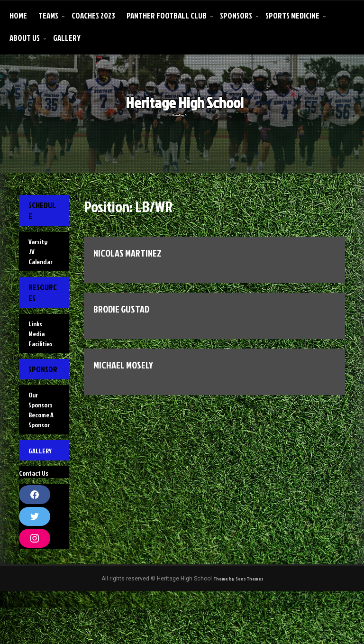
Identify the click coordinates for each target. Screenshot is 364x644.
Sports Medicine (292, 15)
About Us (25, 38)
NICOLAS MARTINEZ (132, 254)
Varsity (38, 247)
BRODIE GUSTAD (126, 313)
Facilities (41, 361)
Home (18, 15)
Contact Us (34, 513)
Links (35, 341)
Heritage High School (194, 109)
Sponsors (236, 15)
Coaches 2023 (93, 15)
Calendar (41, 267)
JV (32, 257)
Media (36, 351)
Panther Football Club (167, 15)
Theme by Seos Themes (238, 630)
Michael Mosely (127, 372)
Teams (48, 15)
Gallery (67, 38)
